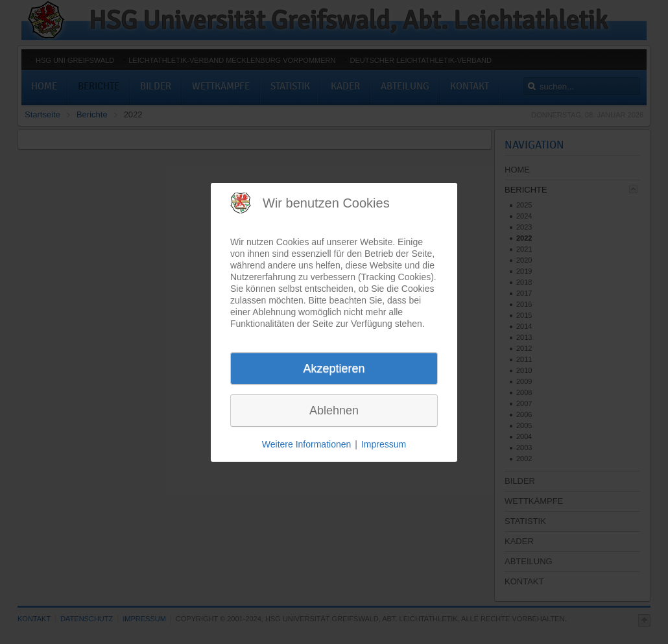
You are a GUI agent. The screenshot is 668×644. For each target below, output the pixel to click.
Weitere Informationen (306, 444)
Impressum (384, 444)
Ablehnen (334, 411)
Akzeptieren (334, 368)
